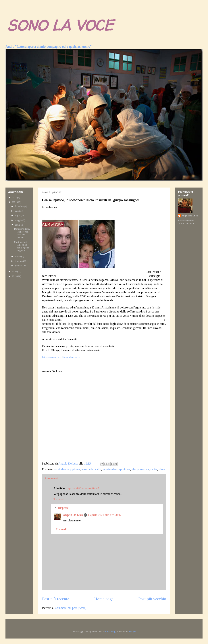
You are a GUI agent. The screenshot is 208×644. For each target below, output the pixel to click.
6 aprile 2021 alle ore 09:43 (82, 488)
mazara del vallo (91, 469)
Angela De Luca (73, 515)
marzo (18, 256)
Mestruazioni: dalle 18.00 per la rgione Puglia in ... (21, 246)
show (162, 469)
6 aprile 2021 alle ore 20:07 (105, 515)
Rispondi (59, 499)
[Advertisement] (73, 429)
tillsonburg (110, 631)
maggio (19, 220)
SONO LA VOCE (60, 25)
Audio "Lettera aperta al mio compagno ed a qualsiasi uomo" (49, 47)
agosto (18, 211)
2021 (15, 202)
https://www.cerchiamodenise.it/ (61, 357)
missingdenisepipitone (116, 469)
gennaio (19, 266)
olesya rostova (140, 469)
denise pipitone (71, 469)
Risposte (63, 508)
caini (57, 469)
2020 (15, 271)
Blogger (132, 631)
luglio (18, 215)
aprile (18, 225)
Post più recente (56, 599)
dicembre (20, 206)
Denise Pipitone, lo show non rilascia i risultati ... (22, 233)
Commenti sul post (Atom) (71, 608)
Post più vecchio (152, 599)
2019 (15, 276)
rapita (154, 469)
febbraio (19, 261)
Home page (104, 599)
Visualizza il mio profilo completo (186, 222)
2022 (15, 197)
